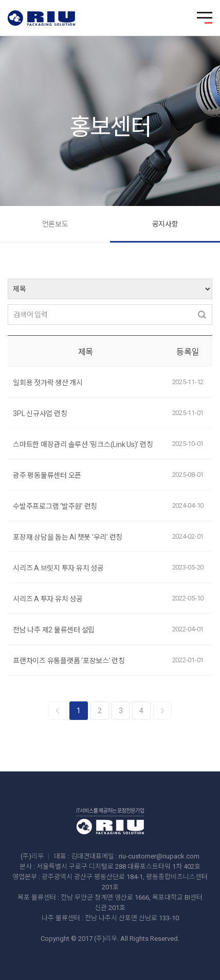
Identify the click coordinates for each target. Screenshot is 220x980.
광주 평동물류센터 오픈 (47, 475)
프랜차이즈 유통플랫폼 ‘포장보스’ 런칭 (69, 661)
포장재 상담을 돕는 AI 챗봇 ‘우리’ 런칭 (68, 537)
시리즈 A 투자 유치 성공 (48, 599)
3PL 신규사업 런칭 (40, 414)
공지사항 (165, 224)
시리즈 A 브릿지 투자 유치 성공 (58, 568)
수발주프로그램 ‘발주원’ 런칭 (55, 506)
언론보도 (55, 224)
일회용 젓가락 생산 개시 (48, 383)
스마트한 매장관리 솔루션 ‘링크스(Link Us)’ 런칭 (83, 444)
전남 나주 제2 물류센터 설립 (54, 630)
